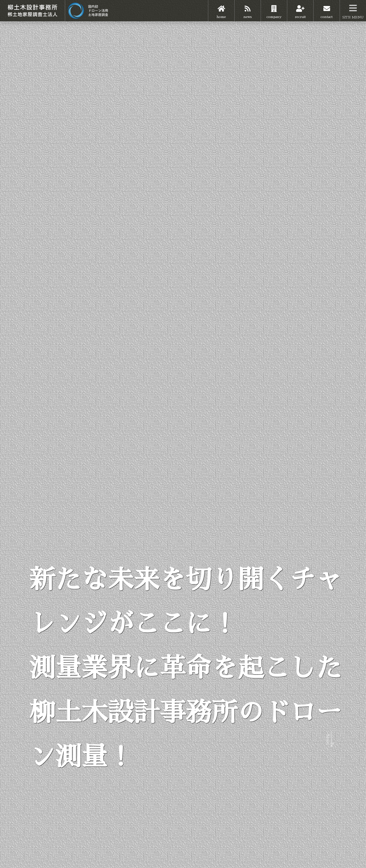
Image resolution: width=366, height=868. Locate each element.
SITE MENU (353, 9)
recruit (300, 9)
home (221, 9)
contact (327, 9)
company (274, 9)
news (248, 9)
